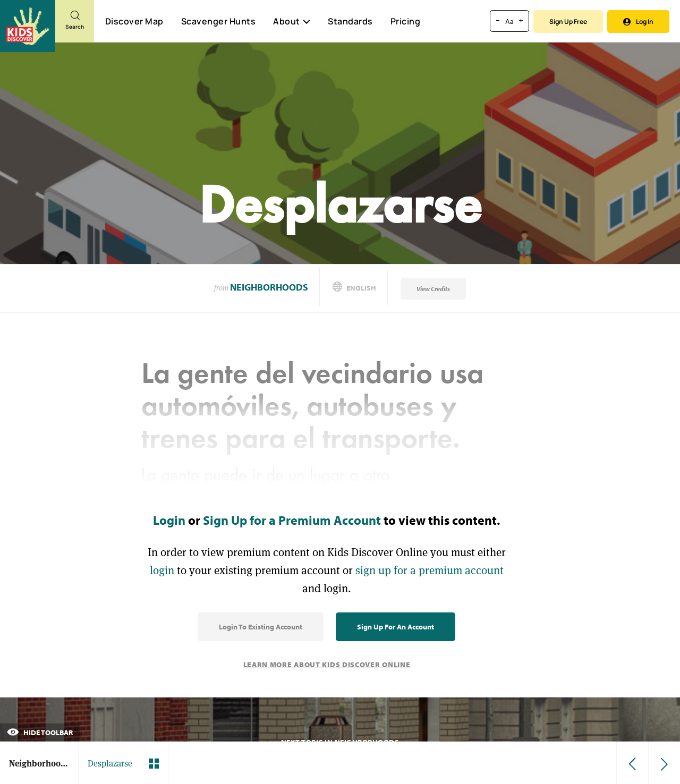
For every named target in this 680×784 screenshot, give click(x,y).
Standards (350, 21)
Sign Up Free (568, 22)
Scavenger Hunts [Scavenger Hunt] (218, 22)
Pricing (406, 21)
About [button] (292, 21)
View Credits (433, 289)
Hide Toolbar (40, 732)
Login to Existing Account (261, 627)
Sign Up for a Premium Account (292, 520)
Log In (638, 22)
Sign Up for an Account (396, 627)
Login (169, 520)
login (162, 570)
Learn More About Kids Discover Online (327, 664)
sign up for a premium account (430, 570)
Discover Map (134, 21)
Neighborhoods (269, 287)
